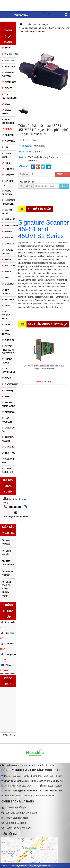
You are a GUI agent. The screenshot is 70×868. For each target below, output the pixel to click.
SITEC (8, 397)
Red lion (10, 266)
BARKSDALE (10, 384)
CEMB (8, 378)
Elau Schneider (8, 121)
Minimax (9, 232)
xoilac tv (21, 765)
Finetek (9, 135)
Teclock (10, 299)
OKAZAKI (10, 447)
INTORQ (9, 390)
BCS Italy (10, 67)
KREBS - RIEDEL (8, 361)
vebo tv (3, 765)
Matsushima (10, 225)
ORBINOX (10, 340)
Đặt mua (62, 174)
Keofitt (9, 175)
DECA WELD (6, 112)
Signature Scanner (43, 222)
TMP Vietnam (6, 542)
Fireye (9, 129)
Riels (8, 272)
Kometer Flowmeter (8, 202)
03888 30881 (15, 507)
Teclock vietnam (8, 573)
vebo (9, 765)
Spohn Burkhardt (8, 404)
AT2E (7, 48)
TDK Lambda (6, 292)
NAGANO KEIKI (8, 461)
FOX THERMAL (7, 332)
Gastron (10, 141)
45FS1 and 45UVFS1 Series (41, 232)
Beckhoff (10, 82)
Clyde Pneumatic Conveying (8, 350)
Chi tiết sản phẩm (39, 209)
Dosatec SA (8, 430)
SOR (7, 278)
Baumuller (10, 54)
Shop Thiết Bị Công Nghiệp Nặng (7, 589)
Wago (8, 325)
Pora (8, 259)
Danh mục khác (7, 470)
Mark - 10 (10, 219)
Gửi (64, 186)
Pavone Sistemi (8, 252)
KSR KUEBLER (7, 420)
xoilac (15, 765)
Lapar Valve (7, 212)
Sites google (7, 552)
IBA (7, 147)
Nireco (9, 238)
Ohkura (9, 244)
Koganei (10, 169)
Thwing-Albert (8, 439)
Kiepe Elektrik (7, 193)
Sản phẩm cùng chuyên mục (48, 324)
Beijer (9, 88)
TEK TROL (10, 453)
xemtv (29, 765)
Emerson (10, 412)
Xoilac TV (50, 765)
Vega (8, 306)
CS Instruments (9, 96)
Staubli (9, 284)
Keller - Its (8, 183)
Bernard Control (8, 74)
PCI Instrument (9, 371)
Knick (8, 163)
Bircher (10, 60)
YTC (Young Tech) (6, 315)
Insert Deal (7, 155)
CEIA (7, 104)
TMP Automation (8, 563)
